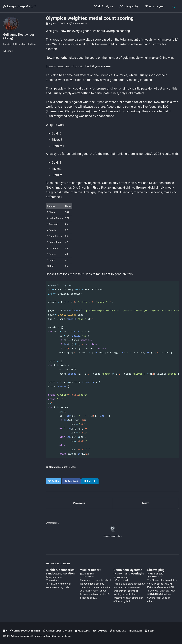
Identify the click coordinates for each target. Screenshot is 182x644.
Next (145, 503)
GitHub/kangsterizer (25, 631)
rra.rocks (118, 631)
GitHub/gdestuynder (57, 631)
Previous (79, 503)
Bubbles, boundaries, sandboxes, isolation (61, 572)
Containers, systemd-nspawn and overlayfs (129, 572)
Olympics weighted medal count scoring (90, 18)
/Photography (129, 6)
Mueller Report (90, 570)
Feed (149, 631)
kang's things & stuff (19, 6)
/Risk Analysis (103, 6)
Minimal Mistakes (62, 636)
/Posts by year (155, 6)
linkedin (135, 631)
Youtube (100, 631)
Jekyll (48, 636)
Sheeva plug (156, 570)
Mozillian (82, 631)
